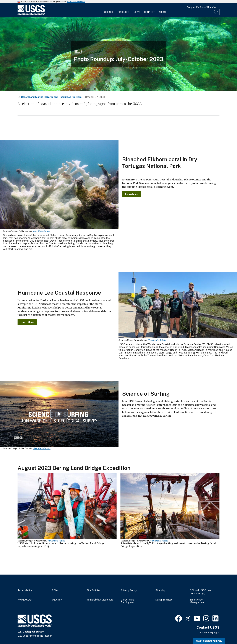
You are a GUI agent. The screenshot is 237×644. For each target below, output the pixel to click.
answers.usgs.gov (209, 632)
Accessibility (25, 590)
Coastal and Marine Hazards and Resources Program (51, 97)
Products (124, 12)
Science (109, 12)
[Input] (200, 12)
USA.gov (57, 600)
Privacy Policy (129, 590)
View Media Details (42, 231)
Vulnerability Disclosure (100, 600)
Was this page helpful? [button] (209, 641)
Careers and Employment (128, 601)
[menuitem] (109, 10)
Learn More (132, 194)
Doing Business (164, 600)
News (137, 12)
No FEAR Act (25, 600)
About (162, 12)
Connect (149, 12)
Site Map (160, 590)
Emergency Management (197, 601)
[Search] (216, 12)
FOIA (55, 590)
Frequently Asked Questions (203, 7)
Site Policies (93, 590)
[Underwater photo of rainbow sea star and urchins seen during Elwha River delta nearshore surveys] (118, 54)
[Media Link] (59, 185)
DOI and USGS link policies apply (200, 592)
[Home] (31, 15)
